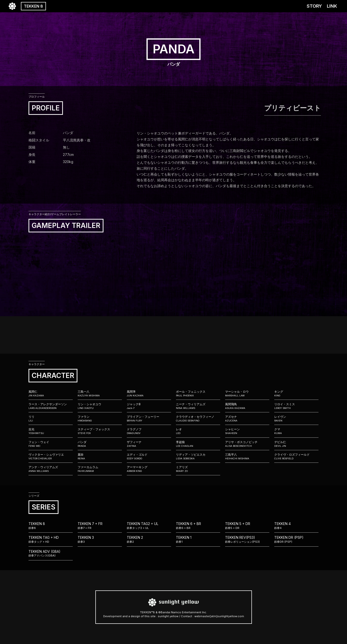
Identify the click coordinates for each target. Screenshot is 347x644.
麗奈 (100, 456)
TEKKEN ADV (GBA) (51, 554)
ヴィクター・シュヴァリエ (51, 456)
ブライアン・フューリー (149, 419)
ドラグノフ (149, 431)
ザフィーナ (149, 444)
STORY (314, 6)
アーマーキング (149, 469)
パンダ (100, 444)
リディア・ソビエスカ (198, 456)
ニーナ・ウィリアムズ (198, 406)
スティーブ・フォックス (100, 431)
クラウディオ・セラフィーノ (198, 419)
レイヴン (296, 419)
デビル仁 (296, 444)
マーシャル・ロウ (247, 393)
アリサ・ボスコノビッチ (247, 444)
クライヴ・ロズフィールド (296, 456)
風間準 (149, 393)
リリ (51, 419)
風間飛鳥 (247, 406)
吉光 (51, 431)
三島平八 (247, 456)
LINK (332, 6)
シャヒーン (247, 431)
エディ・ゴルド (149, 456)
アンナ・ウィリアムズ (51, 469)
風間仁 (51, 393)
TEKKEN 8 (33, 6)
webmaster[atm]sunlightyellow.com (219, 616)
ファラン (100, 419)
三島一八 (100, 393)
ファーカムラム (100, 469)
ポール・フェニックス (198, 393)
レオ (198, 431)
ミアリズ (198, 469)
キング (296, 393)
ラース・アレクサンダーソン (51, 406)
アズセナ (247, 419)
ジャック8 (149, 406)
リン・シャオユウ (100, 406)
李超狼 (198, 444)
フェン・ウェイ (51, 444)
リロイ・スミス (296, 406)
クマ (296, 431)
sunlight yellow (168, 616)
